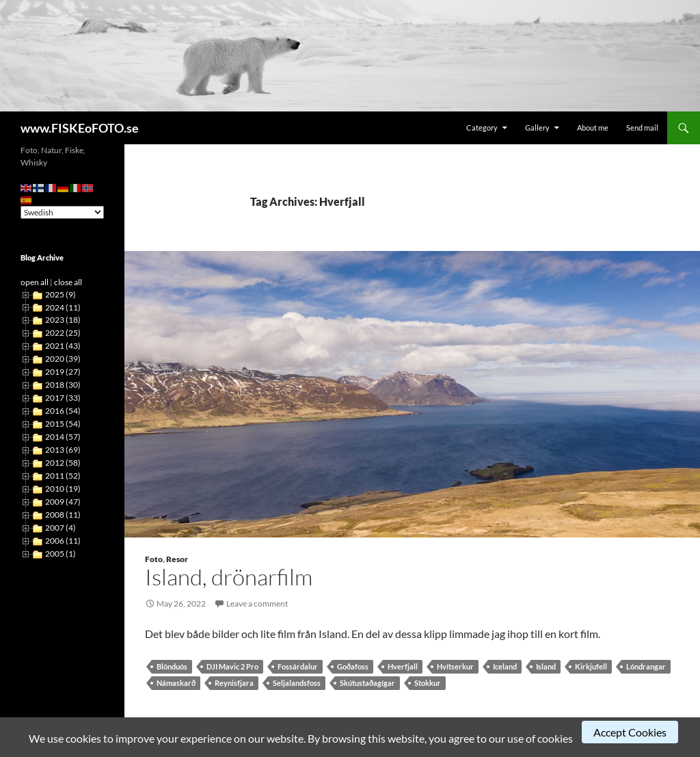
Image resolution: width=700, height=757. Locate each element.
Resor (177, 559)
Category (482, 128)
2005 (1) (60, 554)
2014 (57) (63, 437)
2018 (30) (63, 385)
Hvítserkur (455, 666)
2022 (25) (63, 333)
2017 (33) (63, 398)
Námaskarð (176, 683)
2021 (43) (63, 346)
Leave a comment (257, 603)
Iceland (505, 666)
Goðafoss (353, 666)
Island (546, 666)
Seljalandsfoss (297, 683)
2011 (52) (63, 476)
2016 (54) (63, 411)
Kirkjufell (591, 666)
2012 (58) (63, 463)
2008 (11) (63, 515)
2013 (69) (63, 450)
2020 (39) (63, 359)
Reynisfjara (234, 683)
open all (35, 282)
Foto (154, 559)
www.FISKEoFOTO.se (80, 128)
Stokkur (428, 683)
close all (68, 282)
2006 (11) (63, 541)
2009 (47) (63, 502)
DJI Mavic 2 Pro (232, 666)
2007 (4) (60, 528)
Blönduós (172, 666)
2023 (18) (63, 320)
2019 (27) (63, 372)
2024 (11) (63, 307)
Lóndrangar (646, 666)
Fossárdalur (298, 666)
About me (593, 128)
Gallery (537, 128)
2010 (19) (63, 489)
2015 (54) (63, 424)
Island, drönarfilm (229, 577)
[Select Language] (62, 212)
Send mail (642, 128)
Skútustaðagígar (367, 683)
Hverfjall (403, 666)
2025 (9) (60, 294)
